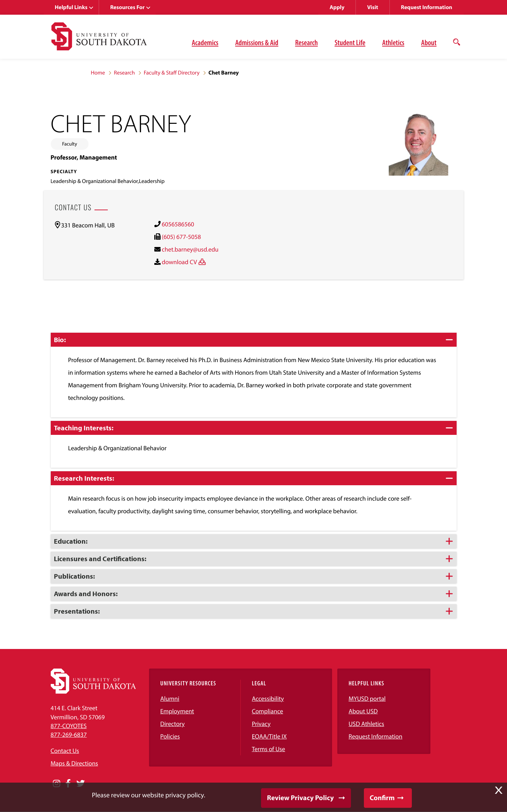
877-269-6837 (69, 735)
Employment (177, 711)
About (429, 42)
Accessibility (268, 698)
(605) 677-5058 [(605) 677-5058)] (181, 237)
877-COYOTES (69, 726)
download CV (179, 262)
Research (306, 42)
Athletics (393, 42)
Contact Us (65, 751)
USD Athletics (366, 724)
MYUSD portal (367, 698)
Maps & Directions (75, 763)
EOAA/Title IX (269, 736)
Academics (205, 42)
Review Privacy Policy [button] (300, 798)
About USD (363, 711)
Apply (337, 7)
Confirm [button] (382, 798)
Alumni (170, 698)
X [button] (499, 790)
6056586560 (178, 224)
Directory (172, 724)
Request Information (427, 7)
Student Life (350, 42)
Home (98, 73)
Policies (170, 736)
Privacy (261, 724)
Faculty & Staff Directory (172, 73)
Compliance (267, 711)
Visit (372, 7)
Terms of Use (269, 749)
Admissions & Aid (257, 42)
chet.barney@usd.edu (190, 249)
